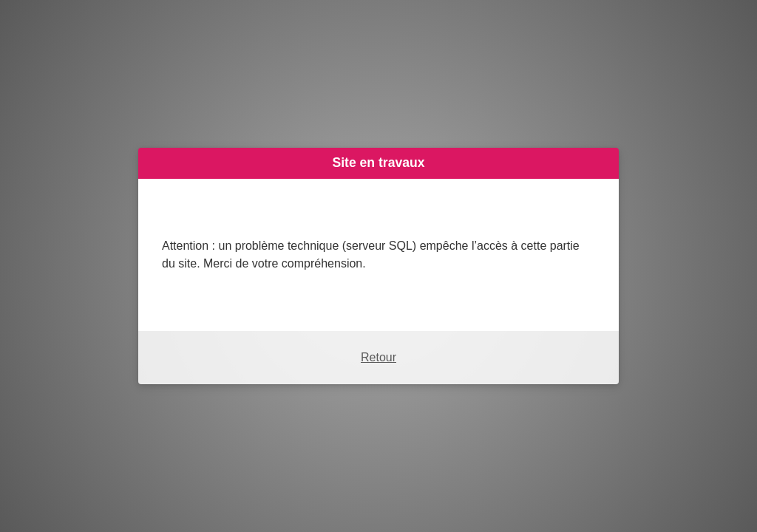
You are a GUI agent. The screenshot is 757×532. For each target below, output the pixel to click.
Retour (378, 357)
